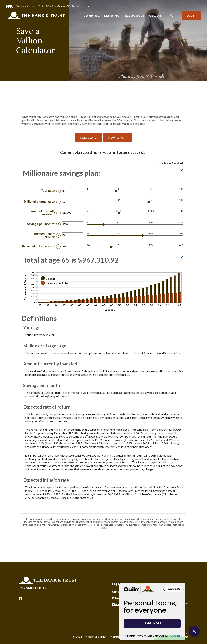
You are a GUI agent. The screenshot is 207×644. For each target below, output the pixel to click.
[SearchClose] (172, 16)
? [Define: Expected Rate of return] (58, 235)
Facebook (20, 599)
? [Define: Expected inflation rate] (58, 247)
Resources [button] (134, 16)
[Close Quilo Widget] (194, 631)
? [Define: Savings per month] (58, 224)
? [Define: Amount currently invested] (58, 213)
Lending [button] (112, 16)
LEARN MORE (152, 623)
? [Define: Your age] (58, 191)
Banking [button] (92, 16)
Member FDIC (119, 637)
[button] (103, 173)
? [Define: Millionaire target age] (58, 202)
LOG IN (175, 636)
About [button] (155, 16)
